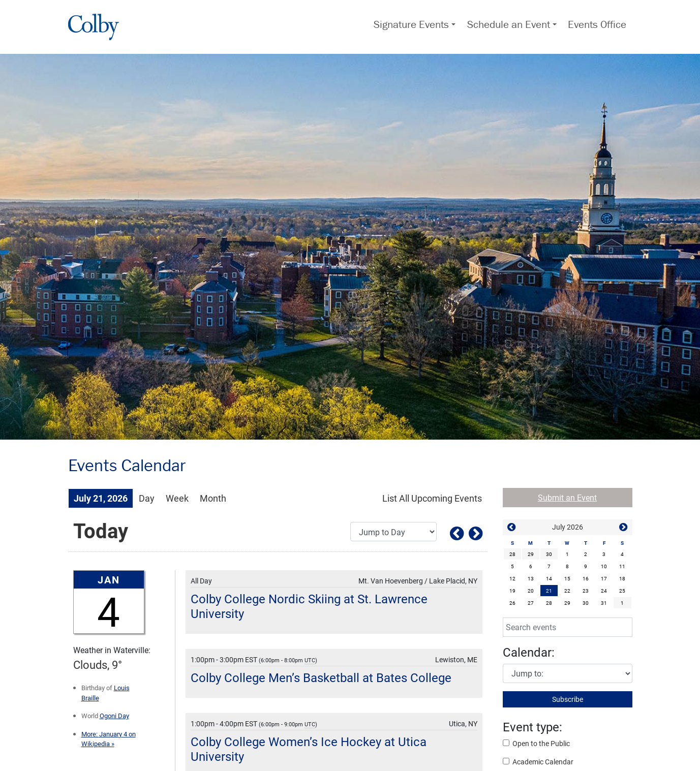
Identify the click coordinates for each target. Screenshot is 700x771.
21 (549, 591)
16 (586, 578)
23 (586, 591)
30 (549, 554)
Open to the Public (536, 743)
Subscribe (568, 699)
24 (604, 591)
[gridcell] (549, 591)
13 (531, 578)
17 (604, 578)
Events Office (597, 24)
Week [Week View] (177, 498)
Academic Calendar (538, 762)
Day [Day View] (147, 498)
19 (512, 591)
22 (567, 591)
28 (512, 554)
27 (531, 603)
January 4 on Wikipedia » (109, 739)
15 (567, 578)
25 (622, 591)
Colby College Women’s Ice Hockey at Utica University (309, 749)
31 (604, 603)
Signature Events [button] (411, 24)
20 (531, 591)
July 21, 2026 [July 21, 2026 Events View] (101, 498)
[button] (512, 528)
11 (622, 566)
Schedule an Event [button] (509, 24)
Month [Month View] (213, 498)
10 (604, 566)
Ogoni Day (114, 716)
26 (512, 603)
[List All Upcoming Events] (432, 498)
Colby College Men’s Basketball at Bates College (321, 677)
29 (531, 554)
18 (622, 578)
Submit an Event (567, 497)
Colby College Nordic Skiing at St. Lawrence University (309, 606)
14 (549, 578)
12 (512, 578)
